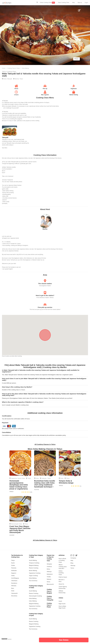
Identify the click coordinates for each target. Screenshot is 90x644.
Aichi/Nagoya (15, 578)
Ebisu (48, 569)
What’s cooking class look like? (63, 567)
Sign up (80, 3)
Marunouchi (50, 584)
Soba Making (33, 578)
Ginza (48, 582)
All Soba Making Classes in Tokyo (45, 540)
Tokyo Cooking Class (64, 3)
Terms (72, 568)
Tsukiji (49, 577)
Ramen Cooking (34, 568)
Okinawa (14, 586)
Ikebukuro (50, 574)
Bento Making (33, 571)
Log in (86, 3)
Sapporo (14, 573)
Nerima (17, 79)
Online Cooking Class (47, 3)
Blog (72, 563)
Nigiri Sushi (62, 604)
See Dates (64, 640)
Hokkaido (14, 571)
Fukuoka (14, 568)
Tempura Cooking (34, 563)
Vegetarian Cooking (35, 573)
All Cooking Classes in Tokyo (45, 444)
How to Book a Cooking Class (62, 560)
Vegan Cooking (33, 576)
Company (73, 558)
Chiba (13, 576)
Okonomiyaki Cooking (35, 596)
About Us (61, 584)
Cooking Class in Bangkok (49, 591)
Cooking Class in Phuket (49, 605)
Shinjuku (49, 564)
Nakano (49, 579)
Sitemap (73, 566)
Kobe (13, 591)
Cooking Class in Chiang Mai (50, 598)
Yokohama (14, 581)
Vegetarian (14, 478)
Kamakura (14, 583)
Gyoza (20, 478)
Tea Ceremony (33, 581)
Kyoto (13, 563)
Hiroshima (14, 596)
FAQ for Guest (63, 577)
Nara (13, 588)
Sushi (60, 601)
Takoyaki (10, 79)
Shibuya (49, 572)
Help (73, 3)
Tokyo (21, 79)
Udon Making (33, 601)
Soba (5, 79)
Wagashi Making (34, 565)
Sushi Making (33, 560)
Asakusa (44, 478)
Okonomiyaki (15, 524)
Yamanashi (14, 593)
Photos (76, 59)
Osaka (13, 565)
